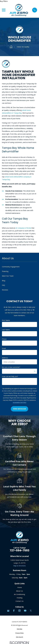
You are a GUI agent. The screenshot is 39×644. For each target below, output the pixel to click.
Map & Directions (20, 566)
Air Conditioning (19, 594)
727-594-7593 (20, 550)
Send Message (19, 409)
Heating (20, 598)
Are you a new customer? (11, 367)
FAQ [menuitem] (3, 285)
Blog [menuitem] (4, 281)
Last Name (6, 330)
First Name (6, 320)
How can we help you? (10, 376)
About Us (19, 591)
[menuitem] (19, 629)
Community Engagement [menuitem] (11, 267)
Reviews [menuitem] (5, 290)
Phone (4, 339)
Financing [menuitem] (5, 271)
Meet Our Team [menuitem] (8, 276)
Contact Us (19, 601)
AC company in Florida (23, 228)
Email (4, 348)
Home (20, 587)
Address (5, 358)
